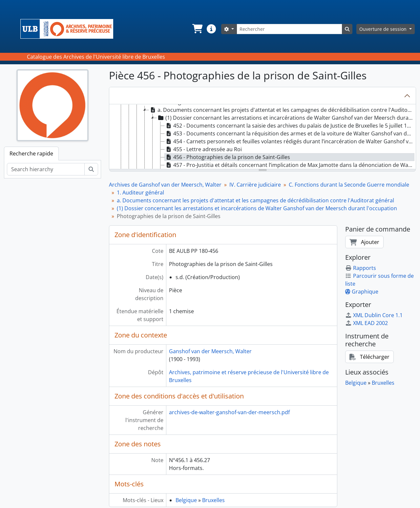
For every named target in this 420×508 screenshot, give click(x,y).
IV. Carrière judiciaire (255, 185)
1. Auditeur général (140, 193)
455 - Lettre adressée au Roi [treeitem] (203, 149)
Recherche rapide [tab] (31, 153)
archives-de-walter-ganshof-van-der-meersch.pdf (229, 412)
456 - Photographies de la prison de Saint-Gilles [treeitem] (227, 157)
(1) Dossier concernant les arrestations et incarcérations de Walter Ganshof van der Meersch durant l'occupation (257, 208)
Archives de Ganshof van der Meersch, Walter (165, 185)
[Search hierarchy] (46, 169)
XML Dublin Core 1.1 (374, 315)
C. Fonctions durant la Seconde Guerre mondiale (349, 185)
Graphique (362, 292)
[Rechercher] (289, 29)
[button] (197, 29)
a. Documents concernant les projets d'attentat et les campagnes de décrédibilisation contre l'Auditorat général (255, 200)
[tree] (262, 137)
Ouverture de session (384, 29)
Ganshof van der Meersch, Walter (210, 351)
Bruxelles (213, 500)
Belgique (186, 500)
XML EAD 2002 (367, 323)
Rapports (361, 268)
